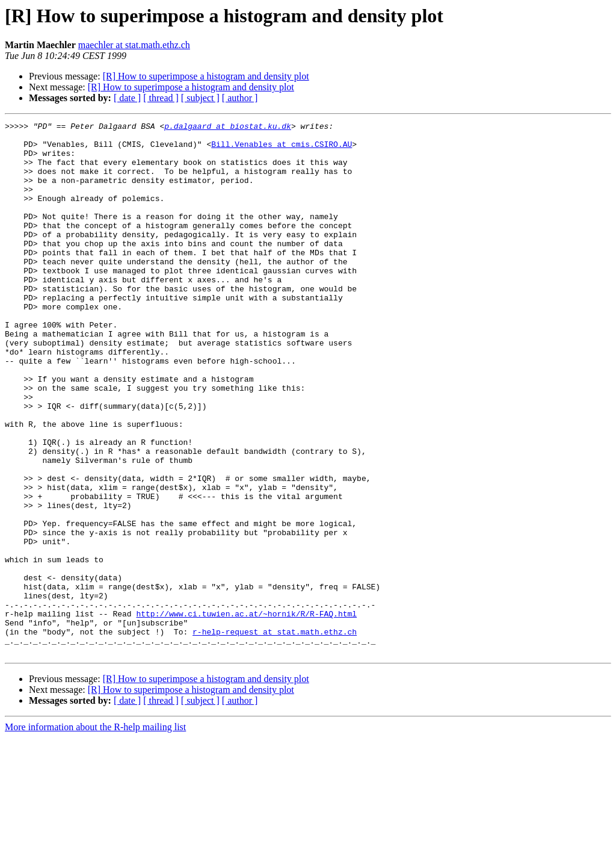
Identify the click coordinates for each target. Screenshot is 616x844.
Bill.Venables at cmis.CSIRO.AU (282, 149)
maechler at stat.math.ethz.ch (134, 45)
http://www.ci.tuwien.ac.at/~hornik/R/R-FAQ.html (246, 713)
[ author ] (240, 98)
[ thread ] (161, 98)
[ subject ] (200, 98)
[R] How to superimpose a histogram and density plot (206, 76)
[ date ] (127, 98)
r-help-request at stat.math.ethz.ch (275, 734)
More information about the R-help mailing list (95, 833)
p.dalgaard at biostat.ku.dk (228, 128)
